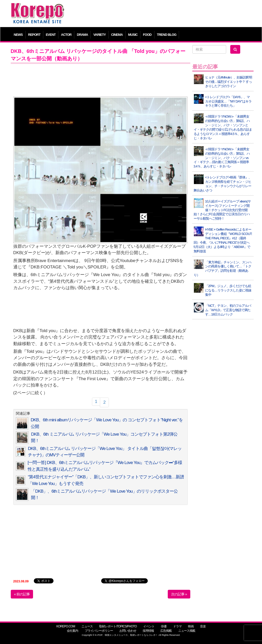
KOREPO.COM (66, 626)
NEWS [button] (18, 35)
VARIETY (99, 35)
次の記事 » (179, 594)
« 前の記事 (22, 594)
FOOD (147, 35)
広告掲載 (166, 631)
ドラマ (177, 626)
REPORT (34, 35)
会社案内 (72, 631)
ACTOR (66, 35)
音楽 (203, 626)
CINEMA (117, 35)
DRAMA (82, 35)
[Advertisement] (162, 14)
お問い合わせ (128, 631)
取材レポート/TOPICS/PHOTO (118, 626)
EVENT (51, 35)
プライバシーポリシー (99, 631)
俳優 (164, 626)
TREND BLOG (167, 35)
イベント (149, 626)
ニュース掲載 (187, 631)
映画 (191, 626)
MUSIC (133, 35)
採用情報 (148, 631)
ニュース (87, 626)
